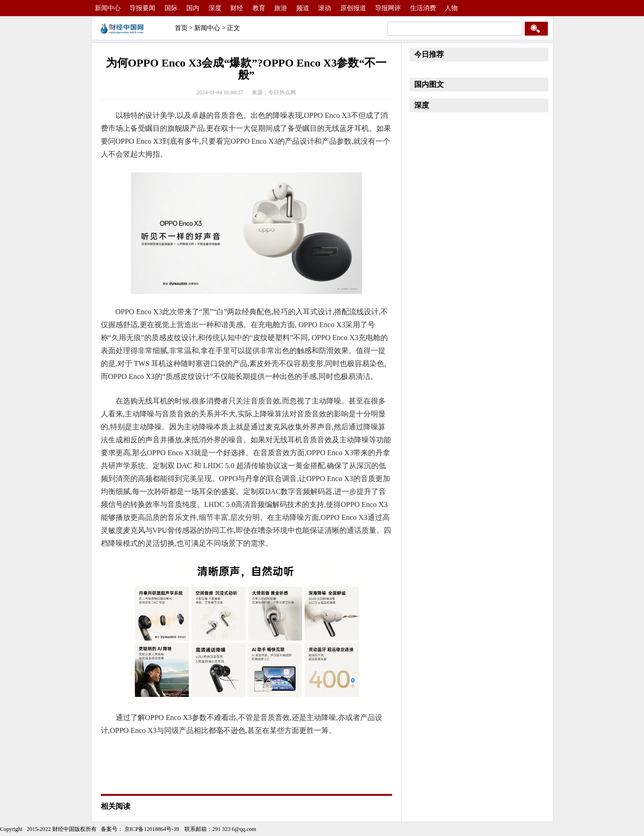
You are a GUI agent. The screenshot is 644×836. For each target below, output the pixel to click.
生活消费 (423, 8)
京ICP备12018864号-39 (151, 829)
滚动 (325, 8)
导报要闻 (142, 8)
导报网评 (388, 8)
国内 (193, 8)
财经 (237, 8)
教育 (259, 8)
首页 (181, 28)
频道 (303, 8)
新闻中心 (108, 8)
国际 (171, 8)
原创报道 (353, 8)
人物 (451, 8)
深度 (215, 8)
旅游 (281, 8)
